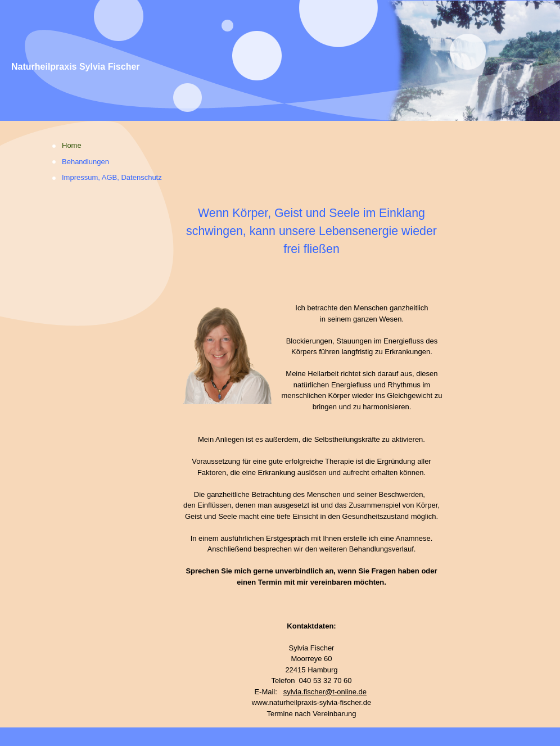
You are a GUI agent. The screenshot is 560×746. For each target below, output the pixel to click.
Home (72, 145)
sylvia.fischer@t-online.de (325, 692)
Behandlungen (85, 162)
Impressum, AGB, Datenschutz (112, 177)
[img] (280, 60)
